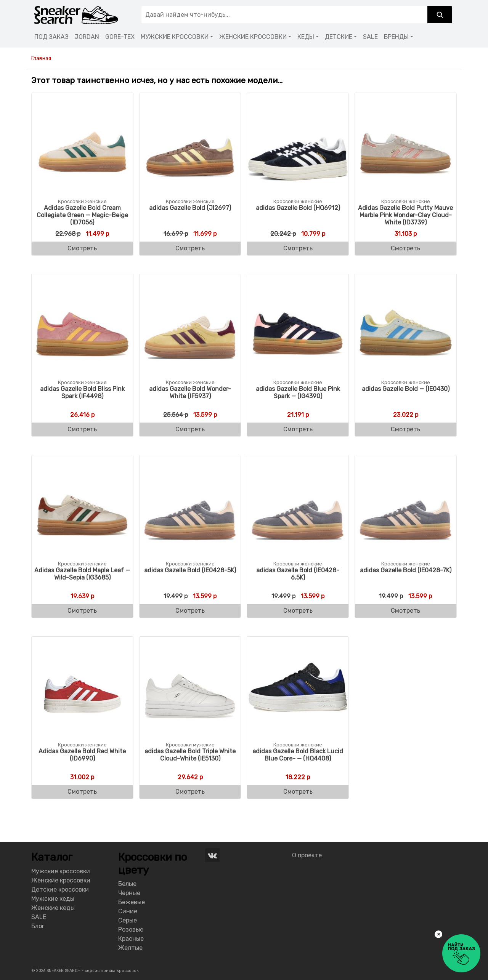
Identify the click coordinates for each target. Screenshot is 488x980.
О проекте (307, 855)
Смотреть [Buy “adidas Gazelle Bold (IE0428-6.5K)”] (298, 611)
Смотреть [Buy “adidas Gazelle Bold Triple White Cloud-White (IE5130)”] (190, 792)
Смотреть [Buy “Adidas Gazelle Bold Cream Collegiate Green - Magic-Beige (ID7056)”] (82, 248)
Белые (127, 884)
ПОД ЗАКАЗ (51, 37)
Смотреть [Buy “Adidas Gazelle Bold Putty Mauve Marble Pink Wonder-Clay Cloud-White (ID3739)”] (405, 248)
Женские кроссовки (61, 880)
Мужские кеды (53, 899)
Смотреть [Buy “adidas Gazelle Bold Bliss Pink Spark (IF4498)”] (82, 429)
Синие (128, 911)
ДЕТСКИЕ (339, 37)
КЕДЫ (306, 37)
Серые (128, 920)
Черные (129, 893)
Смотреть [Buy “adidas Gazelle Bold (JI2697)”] (190, 248)
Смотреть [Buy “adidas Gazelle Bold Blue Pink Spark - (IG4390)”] (298, 429)
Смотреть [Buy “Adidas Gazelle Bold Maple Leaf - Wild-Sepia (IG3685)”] (82, 611)
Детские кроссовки (60, 890)
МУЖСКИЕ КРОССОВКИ (175, 37)
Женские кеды (53, 908)
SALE (370, 37)
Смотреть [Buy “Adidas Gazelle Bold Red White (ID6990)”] (82, 792)
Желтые (130, 948)
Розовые (131, 930)
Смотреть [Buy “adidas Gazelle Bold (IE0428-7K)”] (405, 611)
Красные (131, 939)
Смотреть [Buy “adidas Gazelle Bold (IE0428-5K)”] (190, 611)
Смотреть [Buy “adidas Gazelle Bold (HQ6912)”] (298, 248)
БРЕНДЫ (396, 37)
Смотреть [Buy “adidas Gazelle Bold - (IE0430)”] (405, 429)
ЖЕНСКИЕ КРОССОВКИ (253, 37)
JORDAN (87, 37)
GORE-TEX (120, 37)
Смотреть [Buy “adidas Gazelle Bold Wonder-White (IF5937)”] (190, 429)
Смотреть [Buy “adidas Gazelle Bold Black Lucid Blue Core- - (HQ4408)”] (298, 792)
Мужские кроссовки (61, 871)
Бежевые (132, 902)
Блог (38, 926)
